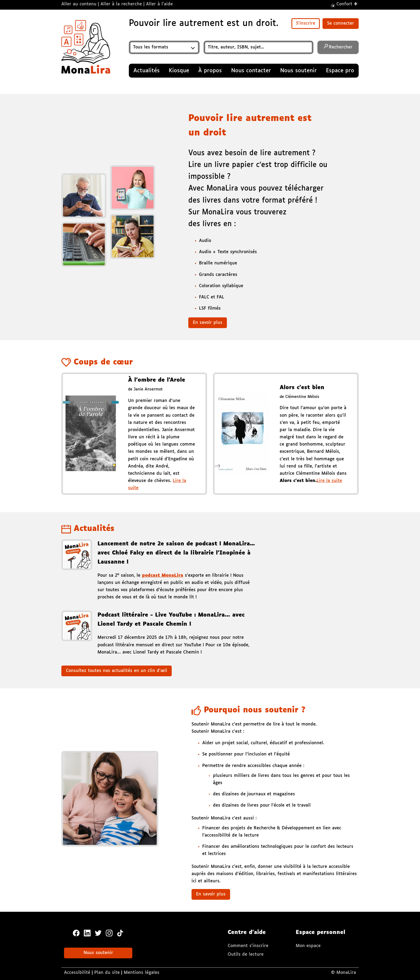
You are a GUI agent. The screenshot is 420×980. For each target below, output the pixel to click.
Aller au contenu (79, 4)
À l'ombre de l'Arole (157, 380)
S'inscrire (306, 23)
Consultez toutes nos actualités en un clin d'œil (117, 671)
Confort (347, 4)
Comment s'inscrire (248, 946)
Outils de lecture (246, 954)
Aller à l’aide (159, 4)
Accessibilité (77, 973)
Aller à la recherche (121, 4)
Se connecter (341, 23)
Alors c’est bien (302, 388)
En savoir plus (208, 323)
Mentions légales (142, 973)
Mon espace (308, 946)
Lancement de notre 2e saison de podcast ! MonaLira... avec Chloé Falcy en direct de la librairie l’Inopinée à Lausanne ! (176, 553)
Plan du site (107, 973)
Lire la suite (329, 481)
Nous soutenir (98, 953)
